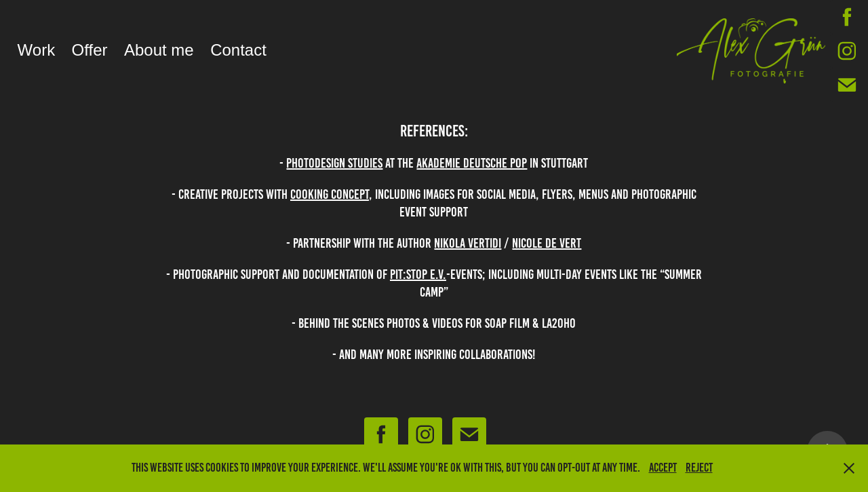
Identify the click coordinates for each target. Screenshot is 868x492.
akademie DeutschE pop (472, 163)
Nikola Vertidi (468, 243)
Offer (90, 50)
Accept (663, 468)
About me (159, 50)
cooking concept (330, 194)
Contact (238, 50)
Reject (699, 468)
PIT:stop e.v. (418, 274)
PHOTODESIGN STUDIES (334, 163)
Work (37, 50)
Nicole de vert (547, 243)
